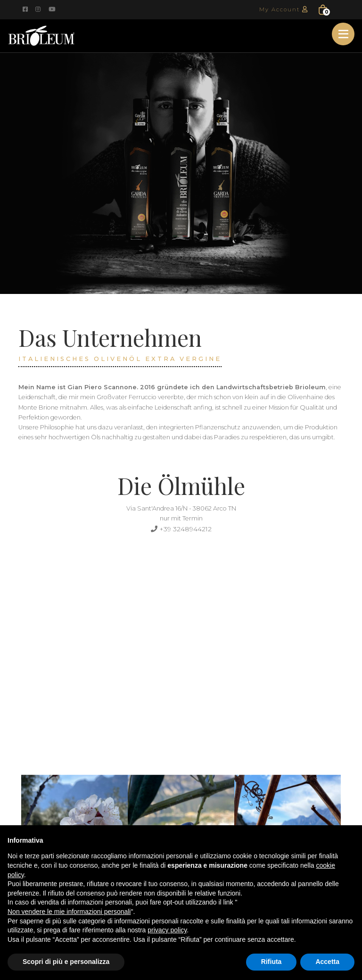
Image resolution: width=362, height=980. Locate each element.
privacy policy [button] (167, 930)
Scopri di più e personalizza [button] (66, 962)
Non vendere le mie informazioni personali (69, 912)
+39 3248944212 (181, 529)
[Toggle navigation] (343, 34)
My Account (285, 9)
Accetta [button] (327, 962)
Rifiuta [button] (271, 962)
